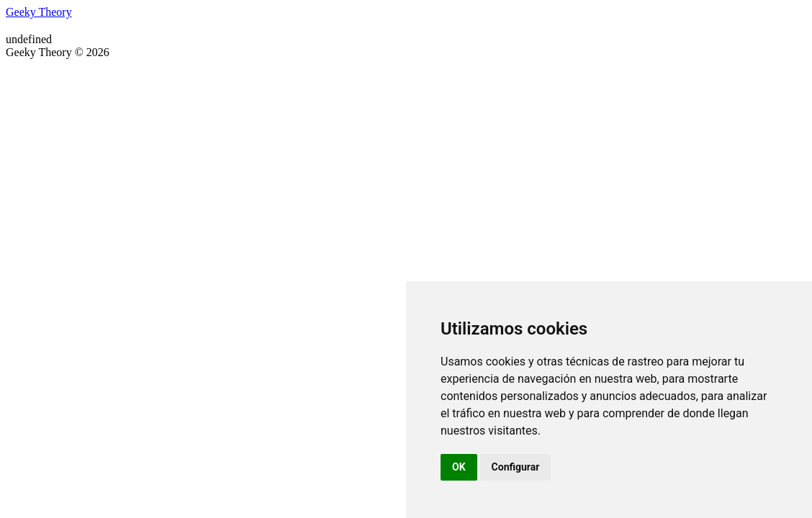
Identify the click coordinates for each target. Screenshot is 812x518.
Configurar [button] (516, 467)
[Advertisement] (406, 167)
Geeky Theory (39, 12)
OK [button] (459, 467)
